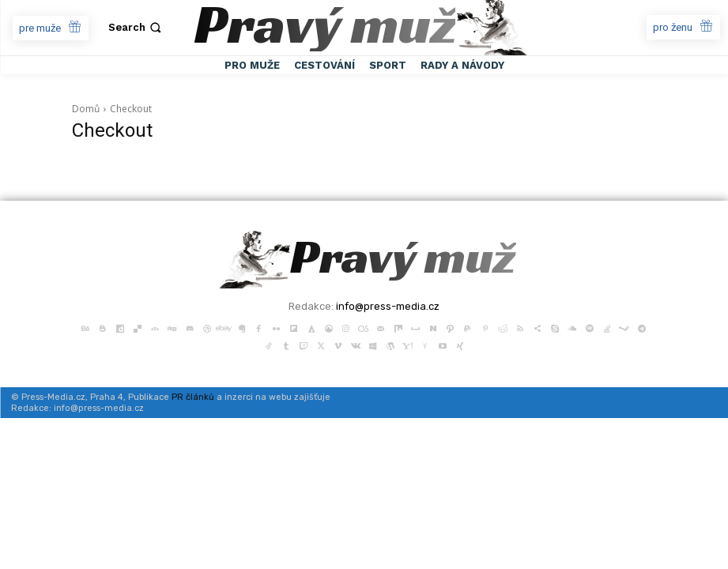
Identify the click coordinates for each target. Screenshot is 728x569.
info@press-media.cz (388, 306)
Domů (86, 109)
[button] (136, 27)
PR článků (193, 397)
